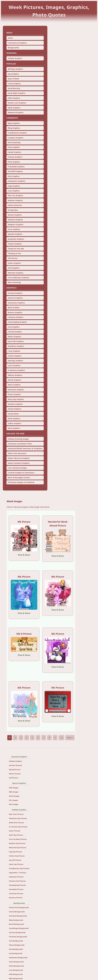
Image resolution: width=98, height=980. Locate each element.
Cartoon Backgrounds (17, 932)
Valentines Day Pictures (18, 818)
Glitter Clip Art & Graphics (19, 458)
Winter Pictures (15, 774)
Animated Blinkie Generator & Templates (25, 448)
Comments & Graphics (17, 43)
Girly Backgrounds (16, 949)
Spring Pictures (15, 770)
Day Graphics (13, 74)
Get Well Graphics (15, 171)
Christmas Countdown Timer (20, 444)
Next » (70, 738)
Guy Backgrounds (16, 953)
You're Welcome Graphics (18, 278)
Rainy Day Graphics (16, 399)
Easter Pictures (15, 831)
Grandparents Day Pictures (19, 868)
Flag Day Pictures (16, 852)
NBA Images (14, 792)
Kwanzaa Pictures (16, 898)
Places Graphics (14, 394)
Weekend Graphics (16, 112)
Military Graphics (15, 375)
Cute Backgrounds (16, 941)
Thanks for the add (16, 249)
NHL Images (14, 804)
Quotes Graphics (15, 215)
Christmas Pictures (16, 894)
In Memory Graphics (16, 370)
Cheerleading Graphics (17, 322)
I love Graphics (14, 351)
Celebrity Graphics (15, 317)
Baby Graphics (14, 123)
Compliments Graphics (17, 133)
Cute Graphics (14, 327)
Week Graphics (14, 108)
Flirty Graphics (14, 162)
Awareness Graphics (16, 303)
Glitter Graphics (14, 337)
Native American (15, 205)
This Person (13, 258)
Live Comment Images (17, 468)
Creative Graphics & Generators (21, 473)
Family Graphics (14, 152)
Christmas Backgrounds (18, 937)
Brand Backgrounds (16, 924)
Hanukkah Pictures (16, 889)
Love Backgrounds (16, 970)
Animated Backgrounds (18, 916)
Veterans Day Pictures (17, 881)
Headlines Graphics (16, 346)
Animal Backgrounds (17, 912)
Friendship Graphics (16, 167)
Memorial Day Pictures (18, 848)
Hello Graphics (14, 98)
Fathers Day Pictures (17, 856)
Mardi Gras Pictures (16, 823)
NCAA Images (14, 796)
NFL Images (14, 800)
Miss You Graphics (15, 195)
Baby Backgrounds (16, 920)
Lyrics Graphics (14, 365)
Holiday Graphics (15, 58)
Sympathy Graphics (16, 239)
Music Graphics (14, 385)
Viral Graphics (14, 268)
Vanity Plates (13, 414)
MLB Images (14, 788)
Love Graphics (14, 191)
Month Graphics (14, 380)
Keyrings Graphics (15, 361)
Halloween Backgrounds (18, 958)
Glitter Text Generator (17, 453)
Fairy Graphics (14, 147)
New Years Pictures (16, 814)
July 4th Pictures (15, 860)
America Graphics (15, 298)
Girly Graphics (14, 176)
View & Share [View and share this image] (24, 555)
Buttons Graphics (15, 312)
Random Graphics (15, 404)
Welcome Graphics (15, 273)
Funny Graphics (14, 84)
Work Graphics (14, 419)
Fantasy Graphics (15, 157)
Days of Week (13, 79)
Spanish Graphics (15, 234)
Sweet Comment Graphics (19, 463)
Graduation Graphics (16, 181)
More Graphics (14, 428)
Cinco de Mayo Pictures (18, 839)
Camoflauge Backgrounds (19, 928)
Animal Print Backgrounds (19, 907)
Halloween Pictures (16, 877)
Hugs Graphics (14, 186)
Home (10, 38)
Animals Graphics (15, 293)
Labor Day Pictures (16, 864)
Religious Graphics (15, 225)
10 (61, 738)
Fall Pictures (14, 778)
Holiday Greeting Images (18, 439)
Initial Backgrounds (16, 966)
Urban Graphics (14, 263)
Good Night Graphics (16, 93)
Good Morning (14, 88)
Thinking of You (14, 253)
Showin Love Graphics (17, 103)
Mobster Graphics (15, 200)
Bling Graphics (14, 128)
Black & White (14, 308)
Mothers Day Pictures (17, 843)
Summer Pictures (15, 765)
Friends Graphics (15, 332)
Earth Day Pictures (16, 835)
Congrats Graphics (15, 138)
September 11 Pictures (18, 873)
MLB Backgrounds (16, 974)
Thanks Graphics (15, 244)
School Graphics (14, 409)
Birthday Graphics (15, 69)
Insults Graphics (15, 356)
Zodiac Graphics (14, 423)
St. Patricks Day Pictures (18, 827)
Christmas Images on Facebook (21, 482)
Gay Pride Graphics (16, 341)
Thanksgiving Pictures (17, 885)
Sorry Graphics (14, 229)
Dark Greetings (14, 142)
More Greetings (14, 282)
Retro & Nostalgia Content (19, 478)
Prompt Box (13, 210)
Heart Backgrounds (16, 962)
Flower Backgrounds (17, 945)
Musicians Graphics (16, 390)
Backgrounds (13, 48)
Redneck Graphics (15, 220)
